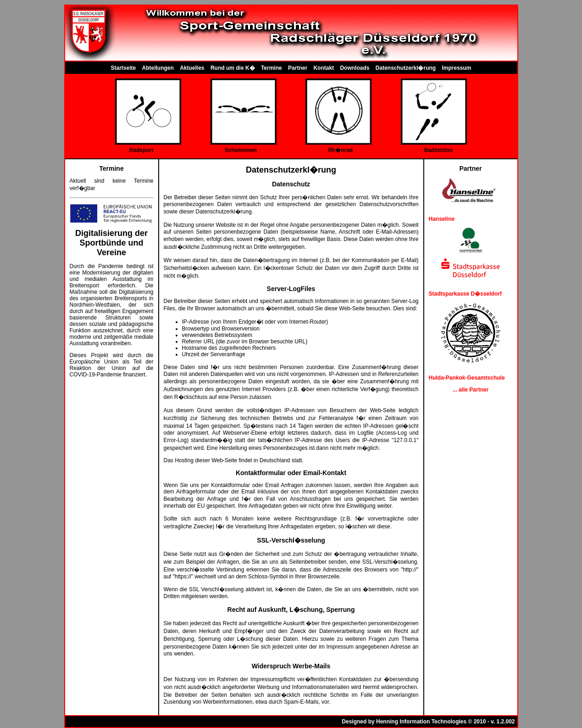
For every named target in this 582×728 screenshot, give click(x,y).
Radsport (141, 150)
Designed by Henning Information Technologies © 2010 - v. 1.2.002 (428, 722)
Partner (298, 68)
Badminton (439, 150)
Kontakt (324, 68)
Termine (272, 68)
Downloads (355, 68)
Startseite (123, 68)
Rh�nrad (340, 150)
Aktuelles (192, 68)
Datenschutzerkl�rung (406, 68)
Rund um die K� (233, 68)
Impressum (457, 68)
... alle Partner (471, 390)
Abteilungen (158, 68)
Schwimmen (241, 150)
